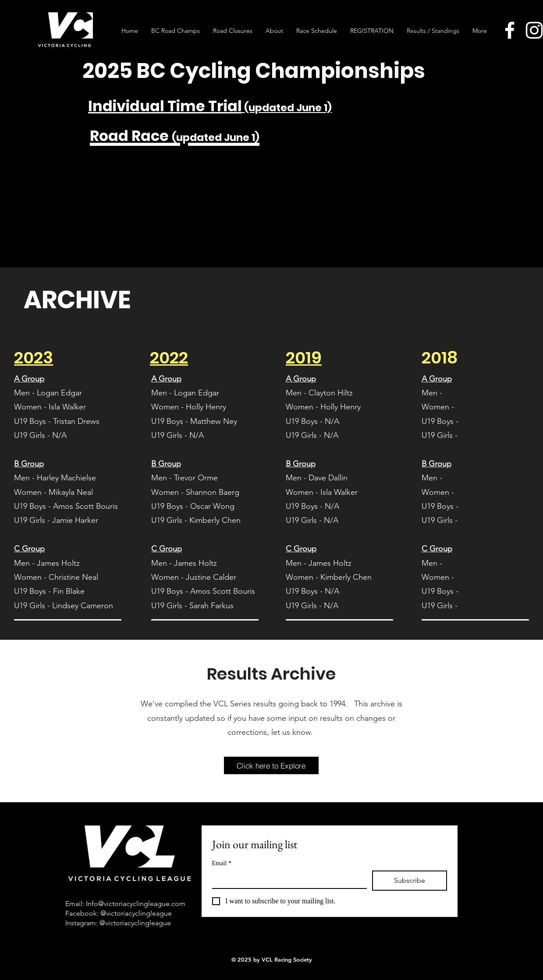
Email (222, 863)
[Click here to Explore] (271, 765)
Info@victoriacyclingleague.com (136, 904)
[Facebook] (510, 30)
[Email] (287, 879)
